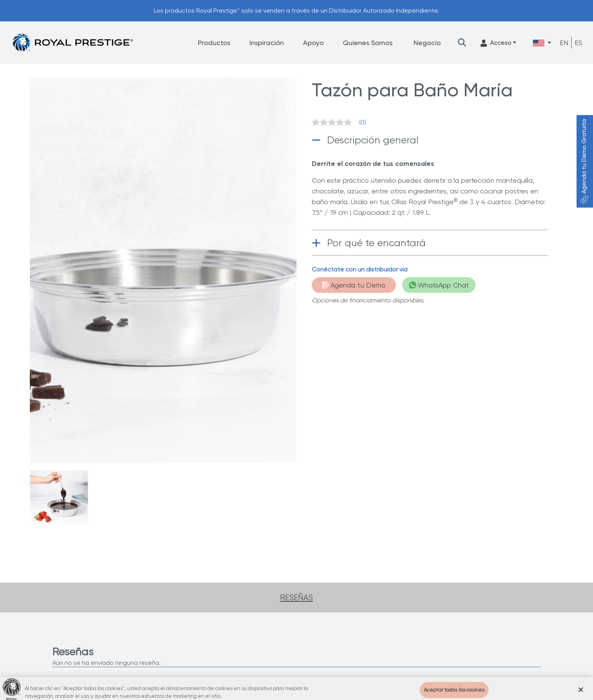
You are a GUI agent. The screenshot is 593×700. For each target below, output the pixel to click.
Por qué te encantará (376, 243)
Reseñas (296, 598)
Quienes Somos (368, 43)
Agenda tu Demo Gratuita (584, 162)
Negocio (427, 43)
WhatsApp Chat (439, 285)
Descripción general (373, 140)
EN (564, 43)
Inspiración (267, 43)
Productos (214, 43)
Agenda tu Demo (354, 285)
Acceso (496, 43)
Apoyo (313, 43)
